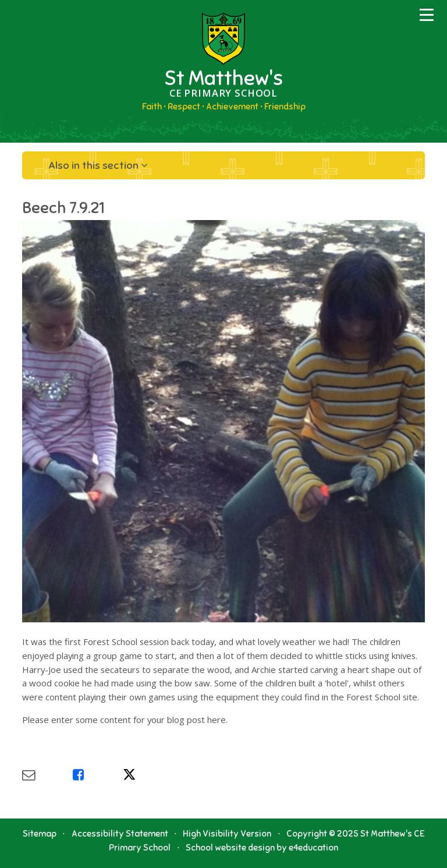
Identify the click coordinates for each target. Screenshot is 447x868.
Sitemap (40, 834)
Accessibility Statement (120, 834)
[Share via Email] (47, 775)
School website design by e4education (262, 848)
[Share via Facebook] (98, 775)
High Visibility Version (227, 834)
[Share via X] (148, 775)
